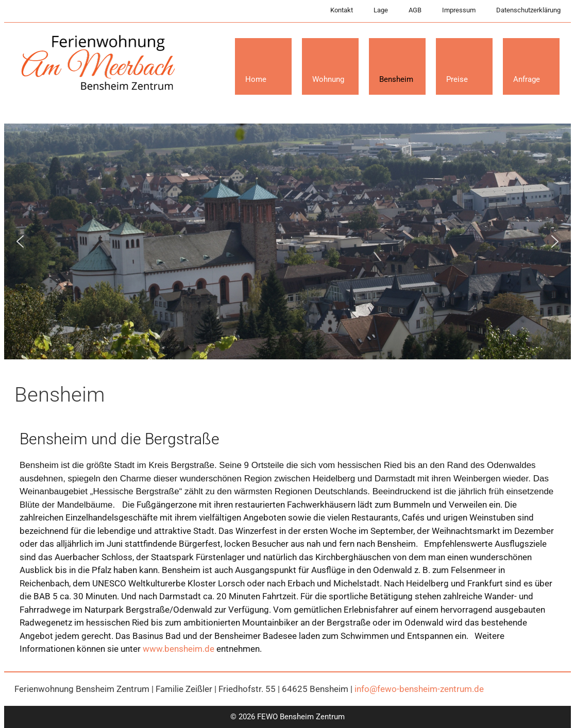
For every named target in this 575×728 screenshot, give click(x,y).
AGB (415, 10)
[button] (20, 241)
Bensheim (396, 79)
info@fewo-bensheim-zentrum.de (419, 689)
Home (256, 79)
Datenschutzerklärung (528, 10)
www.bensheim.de (179, 649)
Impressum (459, 10)
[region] (287, 241)
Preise (457, 79)
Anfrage (527, 79)
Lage (381, 10)
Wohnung (328, 79)
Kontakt (342, 10)
